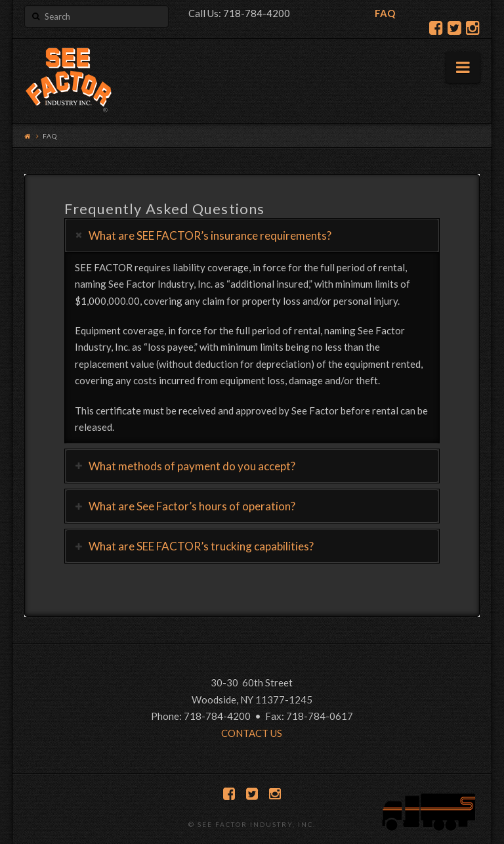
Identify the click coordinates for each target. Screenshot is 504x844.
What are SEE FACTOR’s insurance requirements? (210, 235)
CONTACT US (252, 733)
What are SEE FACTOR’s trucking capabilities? (201, 546)
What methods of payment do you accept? (192, 466)
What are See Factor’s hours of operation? (192, 506)
